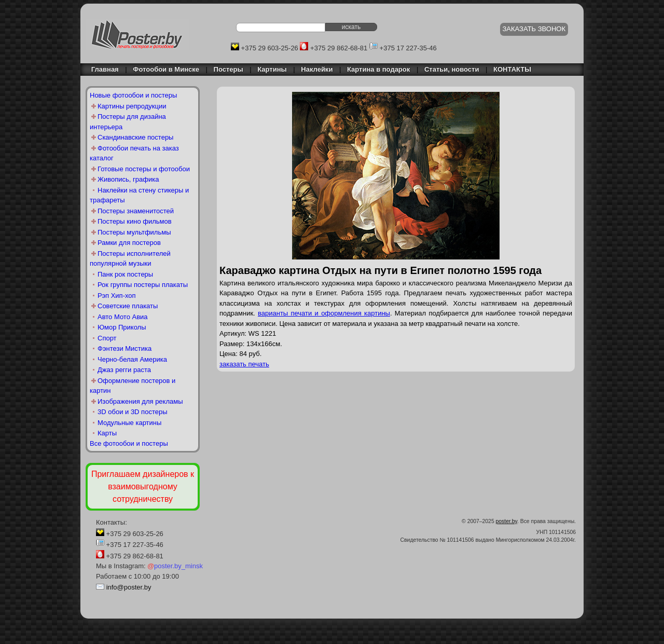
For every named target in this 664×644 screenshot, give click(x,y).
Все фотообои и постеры (129, 443)
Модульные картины (129, 423)
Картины (272, 69)
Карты (107, 433)
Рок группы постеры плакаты (143, 285)
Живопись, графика (128, 179)
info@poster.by (129, 587)
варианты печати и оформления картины (324, 313)
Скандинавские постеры (135, 137)
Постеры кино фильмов (135, 221)
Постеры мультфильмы (134, 232)
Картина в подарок (378, 69)
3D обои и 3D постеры (133, 412)
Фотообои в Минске (166, 69)
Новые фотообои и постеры (133, 95)
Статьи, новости (452, 69)
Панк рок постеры (125, 274)
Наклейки (317, 69)
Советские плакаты (128, 306)
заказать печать (244, 364)
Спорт (107, 338)
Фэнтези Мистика (125, 348)
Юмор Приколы (122, 327)
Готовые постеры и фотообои (144, 169)
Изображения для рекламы (140, 401)
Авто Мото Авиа (123, 317)
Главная (102, 69)
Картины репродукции (132, 106)
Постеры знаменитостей (136, 211)
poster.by (507, 521)
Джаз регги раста (124, 370)
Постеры (229, 69)
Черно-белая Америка (132, 359)
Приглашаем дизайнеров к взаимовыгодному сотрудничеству (143, 487)
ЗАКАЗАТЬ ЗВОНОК (534, 29)
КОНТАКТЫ (512, 69)
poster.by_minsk (175, 566)
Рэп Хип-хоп (117, 296)
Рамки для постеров (129, 243)
